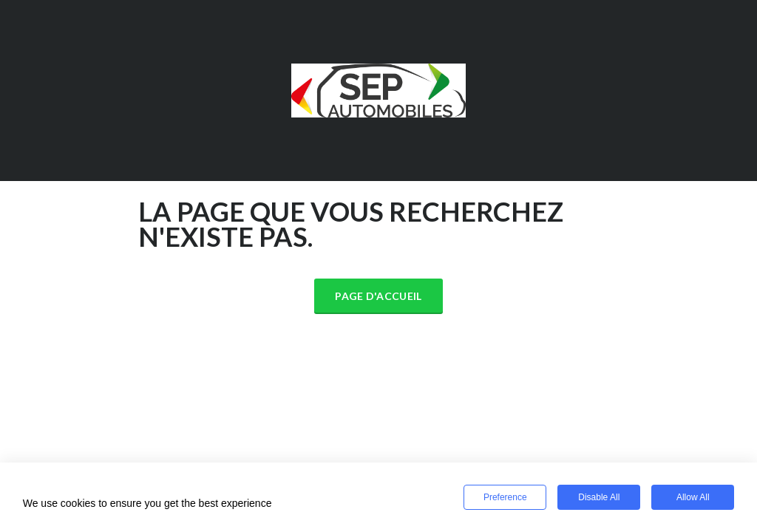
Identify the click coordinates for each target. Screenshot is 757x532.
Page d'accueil (378, 296)
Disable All (599, 497)
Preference (505, 497)
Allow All (693, 497)
